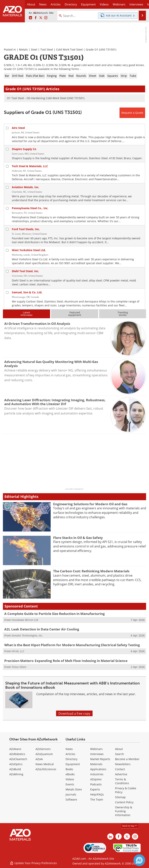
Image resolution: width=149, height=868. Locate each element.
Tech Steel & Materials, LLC (30, 166)
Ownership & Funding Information (124, 811)
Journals (71, 794)
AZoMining (16, 774)
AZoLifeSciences (46, 769)
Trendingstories (123, 314)
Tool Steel (47, 49)
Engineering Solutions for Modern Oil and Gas (90, 504)
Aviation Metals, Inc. (26, 187)
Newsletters (123, 764)
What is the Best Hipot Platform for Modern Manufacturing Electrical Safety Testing (72, 645)
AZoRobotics (17, 754)
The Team (97, 799)
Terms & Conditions (122, 781)
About (119, 749)
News (69, 749)
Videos (70, 779)
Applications (98, 769)
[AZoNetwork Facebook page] (36, 18)
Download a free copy (74, 713)
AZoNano (15, 749)
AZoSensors (43, 749)
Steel (34, 49)
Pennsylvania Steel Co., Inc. (30, 208)
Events (70, 784)
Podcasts (96, 784)
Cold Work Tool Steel (69, 49)
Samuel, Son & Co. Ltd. (27, 292)
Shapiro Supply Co (24, 149)
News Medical (45, 764)
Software (71, 799)
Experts (95, 789)
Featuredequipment (75, 314)
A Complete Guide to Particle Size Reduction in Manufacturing (55, 614)
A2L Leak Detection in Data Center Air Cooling (42, 629)
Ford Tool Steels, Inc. (26, 229)
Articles (70, 754)
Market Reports (100, 759)
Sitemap (120, 797)
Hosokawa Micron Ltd (25, 620)
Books (69, 769)
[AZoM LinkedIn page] (30, 18)
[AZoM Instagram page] (46, 18)
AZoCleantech (18, 759)
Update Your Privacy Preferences (33, 863)
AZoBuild (15, 769)
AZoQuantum (44, 754)
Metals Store (74, 789)
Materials (96, 764)
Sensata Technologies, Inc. (27, 635)
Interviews (97, 754)
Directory (71, 4)
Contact (120, 769)
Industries (97, 774)
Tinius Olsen (19, 667)
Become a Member (127, 759)
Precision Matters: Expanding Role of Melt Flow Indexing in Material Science (66, 661)
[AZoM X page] (41, 18)
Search (120, 754)
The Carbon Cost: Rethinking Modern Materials (91, 571)
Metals (23, 49)
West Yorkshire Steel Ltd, (29, 250)
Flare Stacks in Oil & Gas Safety (78, 538)
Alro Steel (18, 128)
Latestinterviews (26, 314)
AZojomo (96, 779)
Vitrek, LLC (18, 651)
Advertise (121, 774)
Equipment (73, 764)
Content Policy (124, 802)
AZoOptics (16, 764)
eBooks (70, 774)
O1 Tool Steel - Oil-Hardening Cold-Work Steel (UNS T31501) (46, 98)
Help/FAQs (97, 794)
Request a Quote (132, 113)
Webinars (96, 749)
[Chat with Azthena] (139, 860)
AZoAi (39, 759)
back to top (130, 826)
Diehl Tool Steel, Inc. (25, 271)
